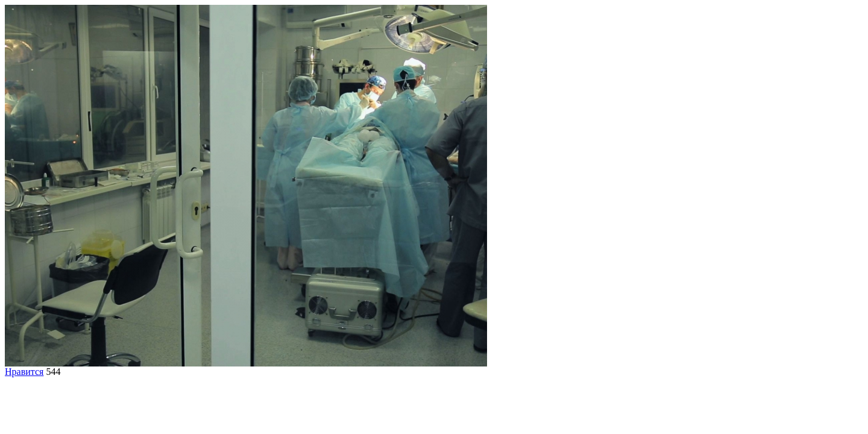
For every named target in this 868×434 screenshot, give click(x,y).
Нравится (24, 372)
